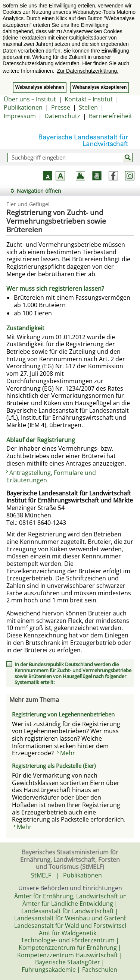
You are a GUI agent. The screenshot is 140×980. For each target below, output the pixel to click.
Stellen (88, 107)
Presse (61, 107)
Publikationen (23, 107)
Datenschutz (62, 116)
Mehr (68, 753)
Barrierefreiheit (111, 116)
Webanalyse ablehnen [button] (40, 87)
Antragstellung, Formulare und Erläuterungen (51, 476)
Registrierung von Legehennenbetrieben (63, 714)
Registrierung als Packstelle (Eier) (54, 766)
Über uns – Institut (30, 99)
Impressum (20, 116)
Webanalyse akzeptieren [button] (99, 87)
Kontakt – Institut (89, 99)
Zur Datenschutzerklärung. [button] (88, 71)
